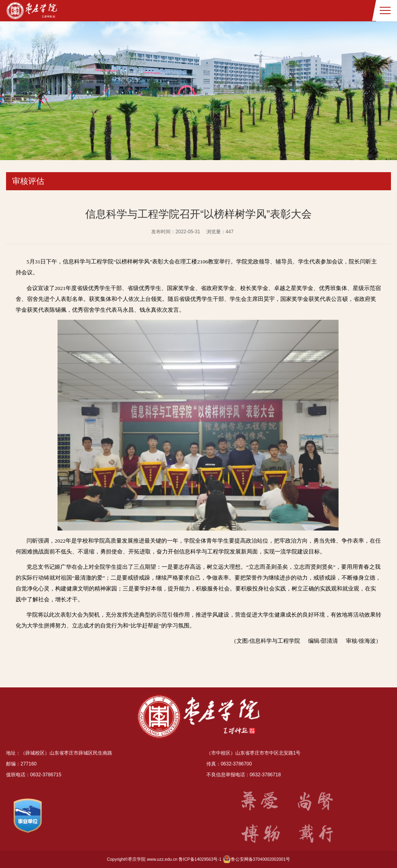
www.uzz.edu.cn (162, 859)
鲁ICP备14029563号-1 (200, 859)
